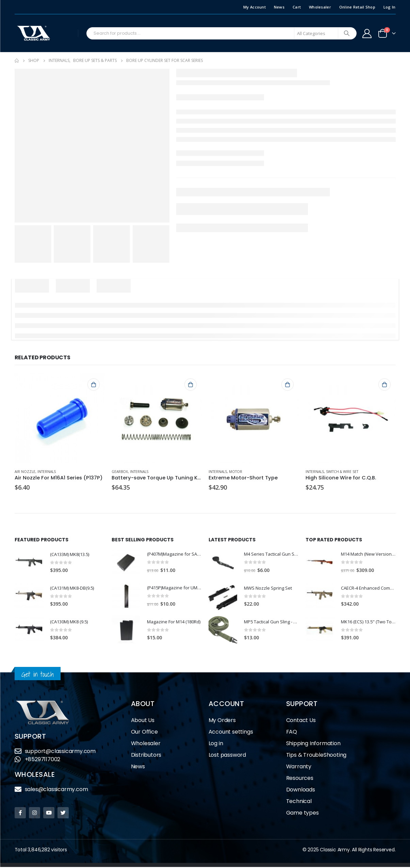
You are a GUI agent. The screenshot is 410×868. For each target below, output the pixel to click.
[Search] (347, 33)
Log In (390, 7)
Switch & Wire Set (342, 472)
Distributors (146, 756)
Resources (300, 779)
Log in (216, 744)
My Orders (222, 721)
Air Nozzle (25, 472)
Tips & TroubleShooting (316, 756)
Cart (297, 7)
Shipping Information (313, 744)
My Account (255, 7)
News (279, 7)
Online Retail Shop (357, 7)
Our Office (144, 733)
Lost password (227, 756)
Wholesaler (320, 7)
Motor (236, 472)
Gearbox (120, 472)
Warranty (299, 767)
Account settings (231, 733)
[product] (60, 418)
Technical (299, 802)
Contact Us (301, 721)
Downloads (301, 791)
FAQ (292, 733)
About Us (143, 721)
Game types (302, 814)
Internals (47, 472)
